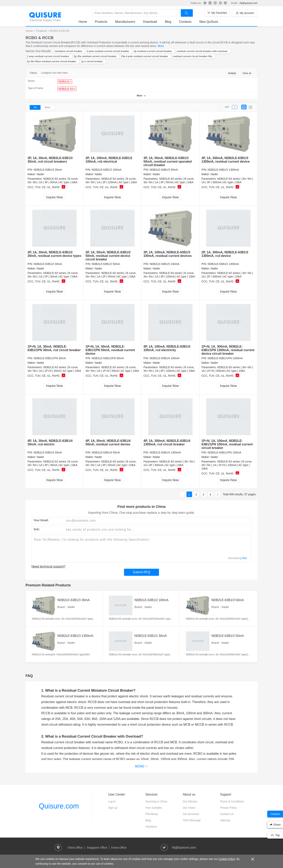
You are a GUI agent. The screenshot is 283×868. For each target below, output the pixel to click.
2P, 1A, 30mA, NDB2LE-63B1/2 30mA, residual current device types (54, 254)
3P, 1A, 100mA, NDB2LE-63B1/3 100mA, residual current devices (168, 254)
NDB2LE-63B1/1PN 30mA (50, 358)
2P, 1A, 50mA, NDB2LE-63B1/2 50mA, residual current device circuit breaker (108, 256)
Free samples (154, 808)
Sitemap (225, 820)
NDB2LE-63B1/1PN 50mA (108, 358)
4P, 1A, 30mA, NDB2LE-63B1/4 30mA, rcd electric (50, 443)
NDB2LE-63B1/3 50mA (164, 170)
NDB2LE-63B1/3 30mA (48, 170)
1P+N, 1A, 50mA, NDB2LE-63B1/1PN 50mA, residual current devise (110, 350)
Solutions (151, 827)
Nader (40, 174)
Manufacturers (125, 22)
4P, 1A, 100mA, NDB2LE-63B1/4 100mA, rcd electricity (167, 348)
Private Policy (228, 808)
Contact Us (227, 814)
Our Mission (190, 801)
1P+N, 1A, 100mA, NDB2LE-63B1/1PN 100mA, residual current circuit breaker (227, 444)
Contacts (185, 22)
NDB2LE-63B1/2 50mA (106, 264)
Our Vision (189, 808)
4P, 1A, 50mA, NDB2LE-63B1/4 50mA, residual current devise (108, 443)
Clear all (247, 73)
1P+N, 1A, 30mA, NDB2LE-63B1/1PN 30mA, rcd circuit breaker (54, 348)
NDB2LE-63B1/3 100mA (164, 264)
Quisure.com (59, 806)
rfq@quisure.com (248, 3)
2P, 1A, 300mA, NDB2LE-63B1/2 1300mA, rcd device (225, 254)
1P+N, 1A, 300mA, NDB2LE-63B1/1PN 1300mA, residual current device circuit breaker (228, 350)
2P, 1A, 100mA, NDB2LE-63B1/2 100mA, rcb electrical (109, 160)
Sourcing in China (156, 801)
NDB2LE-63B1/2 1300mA (223, 264)
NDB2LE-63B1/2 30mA (48, 264)
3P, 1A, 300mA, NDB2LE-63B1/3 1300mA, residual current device (226, 160)
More (161, 46)
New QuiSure (209, 22)
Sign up (113, 808)
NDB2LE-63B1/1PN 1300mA (225, 358)
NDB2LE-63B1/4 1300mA (165, 452)
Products (101, 22)
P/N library (152, 814)
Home (83, 22)
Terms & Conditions (232, 801)
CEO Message (192, 820)
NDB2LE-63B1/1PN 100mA (224, 452)
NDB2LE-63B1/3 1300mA (223, 170)
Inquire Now (54, 197)
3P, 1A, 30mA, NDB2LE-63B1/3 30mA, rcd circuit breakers (50, 160)
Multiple (232, 73)
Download (150, 22)
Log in (112, 801)
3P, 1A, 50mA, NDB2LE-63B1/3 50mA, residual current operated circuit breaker (168, 162)
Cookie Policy (227, 859)
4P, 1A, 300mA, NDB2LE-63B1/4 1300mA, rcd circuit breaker (167, 443)
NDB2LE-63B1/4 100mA (164, 358)
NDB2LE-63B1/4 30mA (48, 452)
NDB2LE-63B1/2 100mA (107, 170)
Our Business (191, 814)
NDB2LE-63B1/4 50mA (106, 452)
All (35, 107)
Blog (168, 22)
